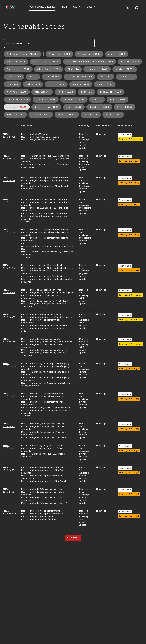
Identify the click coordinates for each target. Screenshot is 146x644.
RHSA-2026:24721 (9, 179)
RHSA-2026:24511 (9, 447)
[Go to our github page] (137, 8)
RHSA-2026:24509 (9, 491)
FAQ (75, 7)
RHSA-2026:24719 (9, 157)
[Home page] (11, 8)
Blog (64, 7)
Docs (90, 7)
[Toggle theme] (128, 8)
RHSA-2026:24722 (9, 136)
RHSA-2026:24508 (9, 469)
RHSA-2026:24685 (9, 341)
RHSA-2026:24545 (9, 365)
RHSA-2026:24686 (9, 291)
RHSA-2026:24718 (9, 231)
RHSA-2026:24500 (9, 512)
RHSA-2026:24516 (9, 395)
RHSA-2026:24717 (9, 201)
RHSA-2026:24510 (9, 425)
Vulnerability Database (42, 7)
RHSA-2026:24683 (9, 316)
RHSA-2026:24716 (9, 267)
